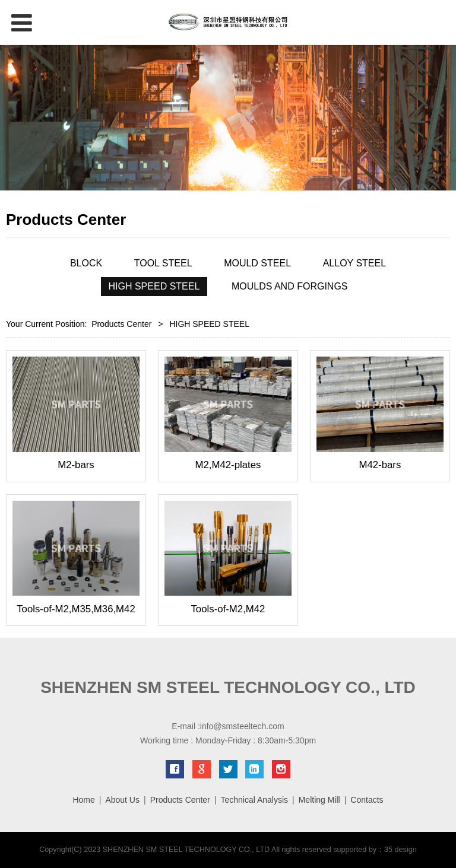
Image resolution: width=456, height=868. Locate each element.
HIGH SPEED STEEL (154, 286)
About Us (122, 800)
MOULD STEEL (257, 263)
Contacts (367, 800)
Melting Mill (319, 800)
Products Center (121, 324)
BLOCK (86, 263)
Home (83, 800)
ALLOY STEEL (354, 263)
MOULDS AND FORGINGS (290, 286)
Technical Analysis (254, 800)
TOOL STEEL (163, 263)
